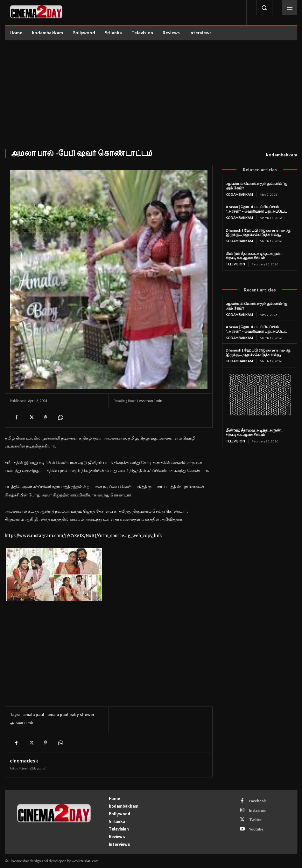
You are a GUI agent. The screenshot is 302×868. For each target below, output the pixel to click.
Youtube (255, 825)
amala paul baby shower (71, 714)
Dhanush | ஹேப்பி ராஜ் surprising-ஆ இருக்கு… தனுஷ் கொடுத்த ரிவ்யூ (258, 232)
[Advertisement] (151, 88)
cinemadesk (24, 761)
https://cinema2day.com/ (28, 768)
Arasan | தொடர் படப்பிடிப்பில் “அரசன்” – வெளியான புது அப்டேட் (256, 209)
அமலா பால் (21, 723)
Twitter (254, 817)
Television (235, 264)
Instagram (256, 809)
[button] (264, 8)
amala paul (34, 714)
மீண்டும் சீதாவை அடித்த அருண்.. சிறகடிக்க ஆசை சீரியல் (254, 255)
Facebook (256, 800)
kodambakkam (282, 155)
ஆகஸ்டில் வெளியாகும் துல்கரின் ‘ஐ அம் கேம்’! (256, 186)
